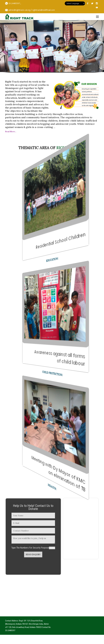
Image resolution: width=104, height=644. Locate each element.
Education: (52, 260)
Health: (52, 487)
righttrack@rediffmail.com (44, 10)
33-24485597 (14, 3)
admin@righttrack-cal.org (19, 10)
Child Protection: (52, 373)
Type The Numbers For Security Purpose (31, 545)
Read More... (11, 132)
